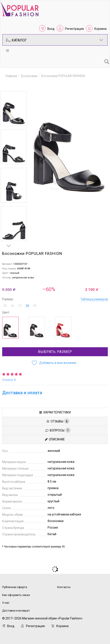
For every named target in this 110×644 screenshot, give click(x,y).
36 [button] (12, 304)
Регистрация (74, 29)
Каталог (55, 40)
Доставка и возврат (16, 609)
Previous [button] (9, 85)
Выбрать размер (55, 350)
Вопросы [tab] (58, 428)
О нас (6, 601)
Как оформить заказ (16, 593)
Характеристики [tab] (55, 411)
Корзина (100, 29)
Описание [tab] (55, 438)
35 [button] (5, 304)
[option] (14, 108)
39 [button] (35, 304)
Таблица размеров (94, 297)
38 (27, 304)
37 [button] (20, 304)
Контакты (64, 585)
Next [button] (9, 244)
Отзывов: (9, 378)
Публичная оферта (15, 585)
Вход (51, 29)
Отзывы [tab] (58, 419)
